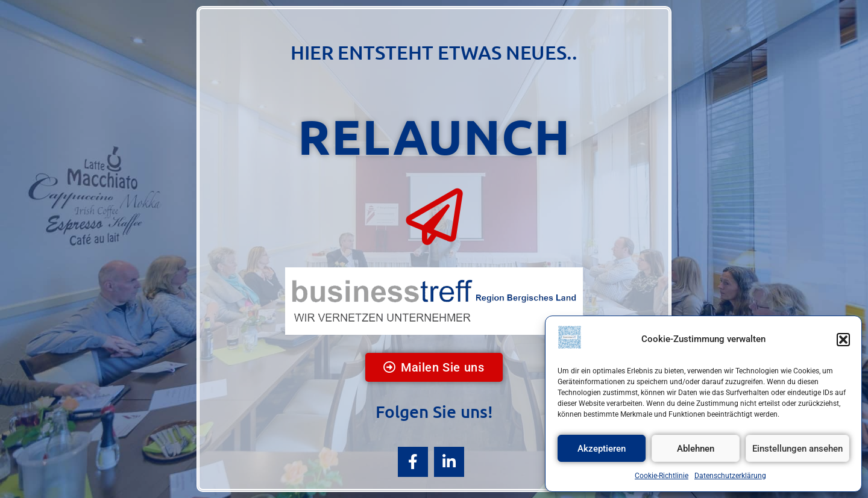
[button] (843, 340)
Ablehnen (696, 449)
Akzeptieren (602, 449)
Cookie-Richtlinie (662, 476)
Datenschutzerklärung (730, 476)
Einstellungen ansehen (797, 449)
